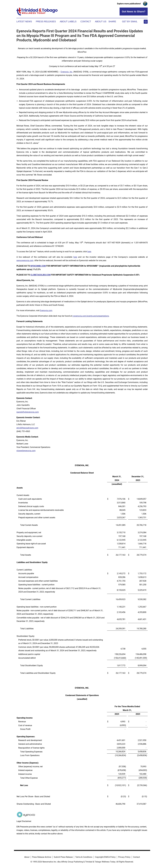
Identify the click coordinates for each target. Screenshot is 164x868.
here (89, 252)
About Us (101, 22)
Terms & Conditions (84, 857)
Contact (86, 22)
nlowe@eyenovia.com (26, 451)
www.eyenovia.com (25, 260)
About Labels (68, 22)
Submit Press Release (63, 857)
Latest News (24, 22)
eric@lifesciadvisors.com (27, 428)
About (27, 857)
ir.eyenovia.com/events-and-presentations (91, 316)
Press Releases (46, 22)
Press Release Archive (42, 857)
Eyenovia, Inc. (67, 72)
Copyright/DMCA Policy (105, 857)
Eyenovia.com (46, 310)
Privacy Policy (124, 857)
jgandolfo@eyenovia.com (28, 412)
